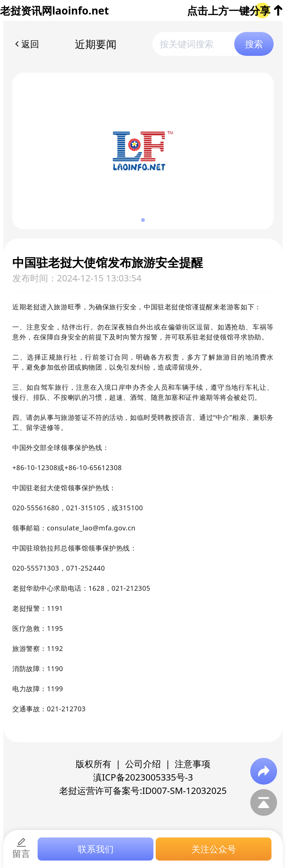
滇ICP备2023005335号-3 (143, 777)
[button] (143, 220)
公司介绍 (143, 764)
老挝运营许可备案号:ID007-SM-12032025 (143, 790)
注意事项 (193, 764)
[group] (143, 151)
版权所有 (93, 764)
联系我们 (96, 849)
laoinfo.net (80, 10)
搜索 (254, 44)
